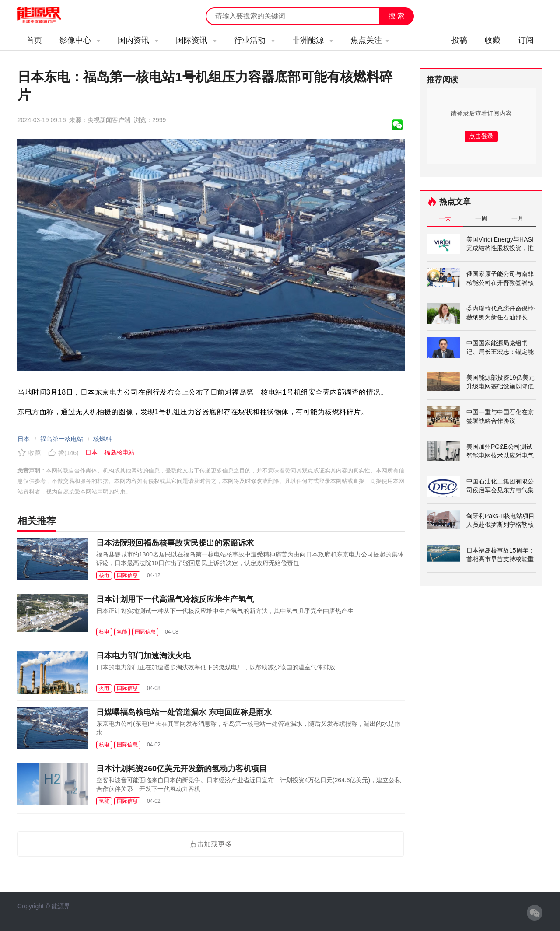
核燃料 (102, 439)
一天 (445, 218)
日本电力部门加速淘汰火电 (143, 656)
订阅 (526, 40)
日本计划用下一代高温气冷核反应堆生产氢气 (175, 599)
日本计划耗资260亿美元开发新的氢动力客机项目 (182, 769)
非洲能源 (313, 40)
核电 (104, 575)
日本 (24, 439)
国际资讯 (196, 40)
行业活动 (254, 40)
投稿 (459, 40)
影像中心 (80, 40)
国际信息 (127, 575)
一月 (518, 218)
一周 (481, 218)
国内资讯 (138, 40)
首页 (34, 40)
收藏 (493, 40)
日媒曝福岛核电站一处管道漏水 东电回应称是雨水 (184, 712)
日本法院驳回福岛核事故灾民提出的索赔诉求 (175, 543)
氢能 (122, 632)
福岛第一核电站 (62, 439)
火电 (104, 688)
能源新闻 (47, 15)
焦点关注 (370, 40)
